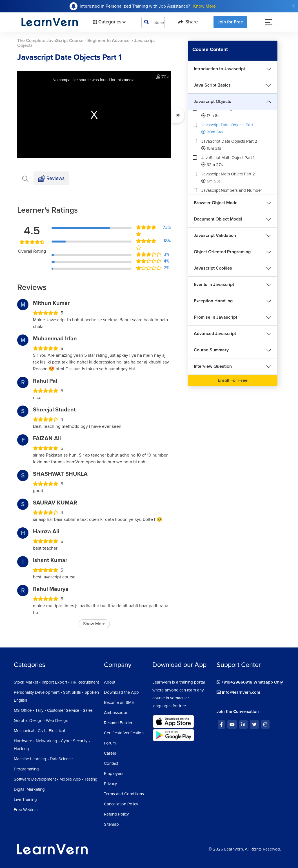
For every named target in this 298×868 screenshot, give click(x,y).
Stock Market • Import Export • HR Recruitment (56, 682)
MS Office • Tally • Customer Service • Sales (53, 710)
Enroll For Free (233, 380)
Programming (26, 769)
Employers (114, 774)
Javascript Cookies (213, 268)
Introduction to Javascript (219, 69)
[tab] (25, 178)
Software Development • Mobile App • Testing (56, 779)
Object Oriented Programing (222, 252)
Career (110, 753)
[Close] (293, 6)
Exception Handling (213, 301)
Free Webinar (26, 810)
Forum (110, 743)
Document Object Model (218, 219)
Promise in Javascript (215, 317)
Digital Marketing (29, 789)
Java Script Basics (212, 85)
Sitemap (111, 824)
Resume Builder (118, 723)
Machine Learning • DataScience (43, 759)
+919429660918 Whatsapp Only (250, 682)
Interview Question (213, 366)
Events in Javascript (214, 285)
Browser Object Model (216, 203)
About (110, 682)
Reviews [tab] (51, 179)
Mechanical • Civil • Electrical (39, 731)
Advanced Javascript (215, 334)
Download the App (121, 692)
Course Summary (211, 350)
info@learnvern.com (238, 692)
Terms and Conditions (124, 794)
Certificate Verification (124, 733)
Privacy (110, 784)
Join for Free (230, 22)
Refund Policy (116, 814)
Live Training (25, 799)
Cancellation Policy (121, 804)
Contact (111, 763)
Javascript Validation (215, 235)
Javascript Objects (213, 102)
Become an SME (119, 702)
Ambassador (116, 713)
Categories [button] (109, 22)
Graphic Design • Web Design (41, 721)
